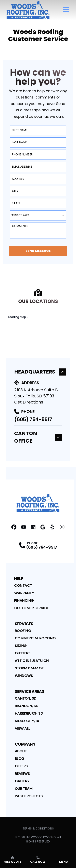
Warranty (24, 593)
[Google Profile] (43, 527)
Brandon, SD (27, 706)
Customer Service (32, 608)
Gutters (23, 653)
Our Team (24, 788)
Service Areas (30, 691)
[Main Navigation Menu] (66, 10)
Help (19, 579)
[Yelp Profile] (52, 527)
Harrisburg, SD (29, 713)
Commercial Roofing (35, 638)
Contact (23, 585)
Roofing (23, 631)
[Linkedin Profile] (33, 527)
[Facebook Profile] (14, 527)
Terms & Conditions (38, 828)
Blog (20, 758)
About (21, 751)
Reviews (22, 773)
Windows (24, 676)
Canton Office (38, 437)
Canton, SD (26, 698)
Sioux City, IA (27, 721)
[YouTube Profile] (24, 527)
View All (22, 728)
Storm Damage (29, 668)
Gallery (22, 781)
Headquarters (40, 372)
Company (25, 744)
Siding (21, 646)
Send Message (38, 251)
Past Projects (29, 796)
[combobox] (38, 215)
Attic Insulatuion (32, 661)
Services (24, 624)
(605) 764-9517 (33, 419)
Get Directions (29, 402)
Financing (24, 600)
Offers (21, 766)
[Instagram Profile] (62, 527)
